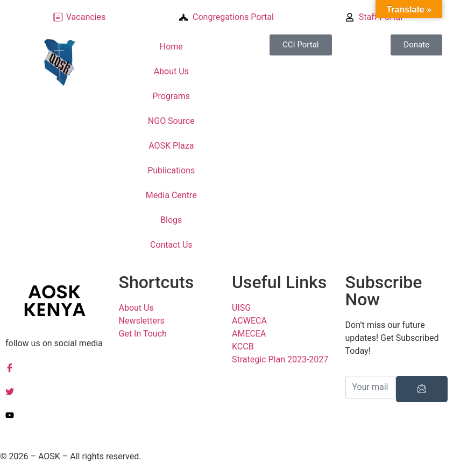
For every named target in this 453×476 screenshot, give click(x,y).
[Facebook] (57, 367)
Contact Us (171, 245)
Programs (171, 96)
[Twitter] (57, 391)
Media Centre (171, 195)
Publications (171, 170)
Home (171, 47)
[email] (371, 387)
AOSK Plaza (171, 146)
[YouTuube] (57, 415)
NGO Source (171, 121)
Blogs (171, 220)
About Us (171, 71)
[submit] (422, 389)
